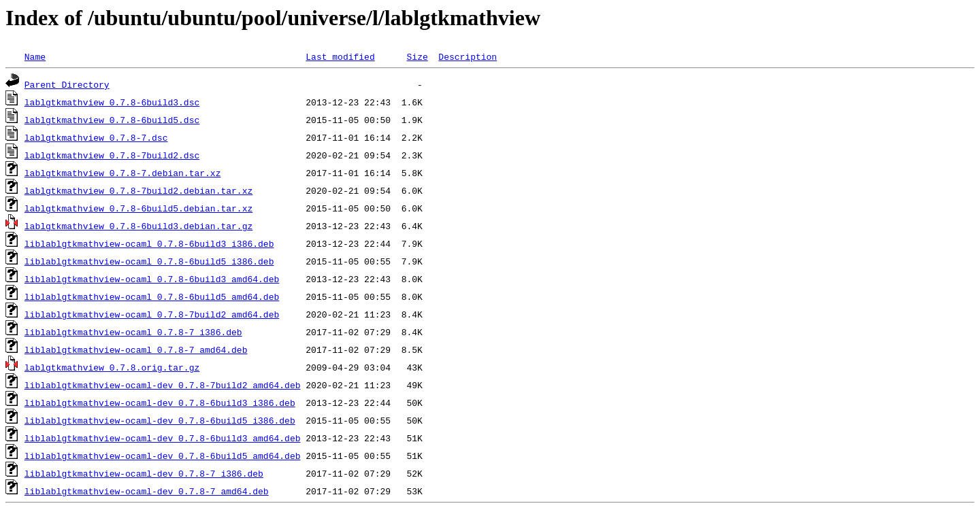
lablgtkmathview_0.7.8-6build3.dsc (112, 102)
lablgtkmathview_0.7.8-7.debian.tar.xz (123, 173)
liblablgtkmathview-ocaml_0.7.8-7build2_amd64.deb (152, 314)
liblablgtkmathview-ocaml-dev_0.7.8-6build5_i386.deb (160, 420)
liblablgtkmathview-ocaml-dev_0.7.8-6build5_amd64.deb (163, 456)
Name (35, 56)
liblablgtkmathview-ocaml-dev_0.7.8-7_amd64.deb (147, 491)
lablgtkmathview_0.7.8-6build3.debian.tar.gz (138, 226)
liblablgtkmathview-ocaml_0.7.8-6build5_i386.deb (149, 261)
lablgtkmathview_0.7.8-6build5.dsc (112, 120)
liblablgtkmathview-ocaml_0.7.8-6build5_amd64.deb (152, 296)
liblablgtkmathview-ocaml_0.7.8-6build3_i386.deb (149, 243)
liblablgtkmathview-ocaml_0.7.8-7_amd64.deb (136, 349)
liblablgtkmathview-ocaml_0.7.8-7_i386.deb (133, 332)
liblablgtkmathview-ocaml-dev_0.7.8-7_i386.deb (144, 473)
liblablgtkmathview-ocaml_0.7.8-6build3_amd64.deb (152, 279)
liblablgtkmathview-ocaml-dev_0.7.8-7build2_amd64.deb (163, 385)
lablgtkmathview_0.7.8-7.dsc (96, 137)
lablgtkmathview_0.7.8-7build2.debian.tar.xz (138, 190)
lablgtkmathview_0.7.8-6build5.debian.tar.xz (138, 208)
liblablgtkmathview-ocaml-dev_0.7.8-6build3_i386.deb (160, 403)
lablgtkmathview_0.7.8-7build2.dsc (112, 155)
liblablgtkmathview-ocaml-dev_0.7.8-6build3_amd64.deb (163, 438)
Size (417, 56)
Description (468, 56)
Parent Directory (67, 84)
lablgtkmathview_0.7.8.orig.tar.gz (112, 367)
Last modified (340, 56)
